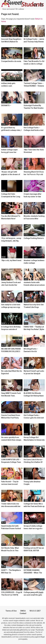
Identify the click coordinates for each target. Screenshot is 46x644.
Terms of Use (11, 611)
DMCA (23, 611)
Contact (23, 613)
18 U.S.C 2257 (35, 611)
